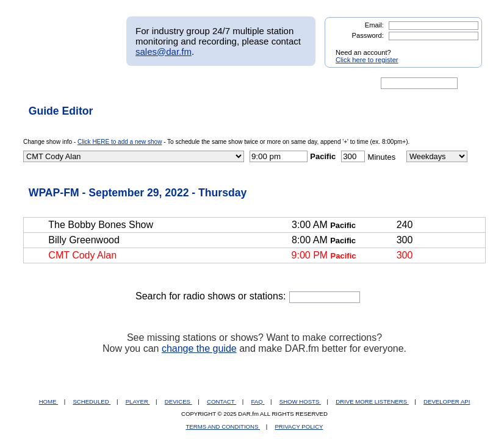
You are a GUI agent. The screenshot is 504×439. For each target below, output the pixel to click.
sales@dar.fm (164, 52)
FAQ (258, 402)
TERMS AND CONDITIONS (223, 427)
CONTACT (221, 402)
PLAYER (138, 402)
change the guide (199, 348)
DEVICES (178, 402)
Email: (374, 25)
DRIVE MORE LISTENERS (372, 402)
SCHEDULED (92, 402)
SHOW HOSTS (300, 402)
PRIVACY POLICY (299, 427)
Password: (368, 35)
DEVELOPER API (447, 402)
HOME (49, 402)
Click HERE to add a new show (120, 142)
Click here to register (367, 60)
